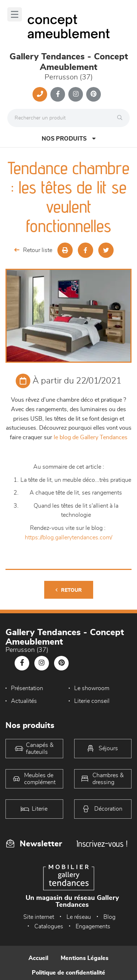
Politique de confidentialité (68, 973)
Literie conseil (92, 701)
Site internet (39, 917)
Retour (69, 590)
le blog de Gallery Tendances (91, 437)
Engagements (93, 926)
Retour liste (33, 250)
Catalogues (49, 926)
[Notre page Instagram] (76, 94)
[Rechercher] (122, 118)
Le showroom (92, 688)
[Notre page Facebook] (58, 94)
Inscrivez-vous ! (102, 844)
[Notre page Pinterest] (94, 94)
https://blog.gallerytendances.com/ (68, 538)
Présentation (27, 688)
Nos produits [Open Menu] (69, 139)
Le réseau (79, 917)
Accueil (38, 958)
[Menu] (15, 14)
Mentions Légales (85, 958)
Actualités (24, 701)
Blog (109, 917)
